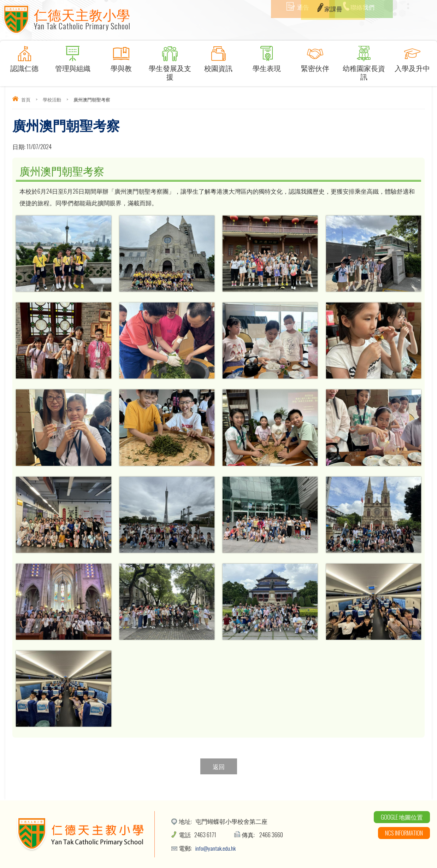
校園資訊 (218, 60)
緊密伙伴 (315, 60)
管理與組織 (73, 60)
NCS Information (404, 833)
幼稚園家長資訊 (364, 64)
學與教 (121, 60)
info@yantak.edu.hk (216, 848)
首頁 (26, 99)
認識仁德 (24, 60)
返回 (219, 766)
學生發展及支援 (170, 64)
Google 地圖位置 (402, 817)
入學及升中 (412, 60)
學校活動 (52, 99)
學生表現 (267, 60)
